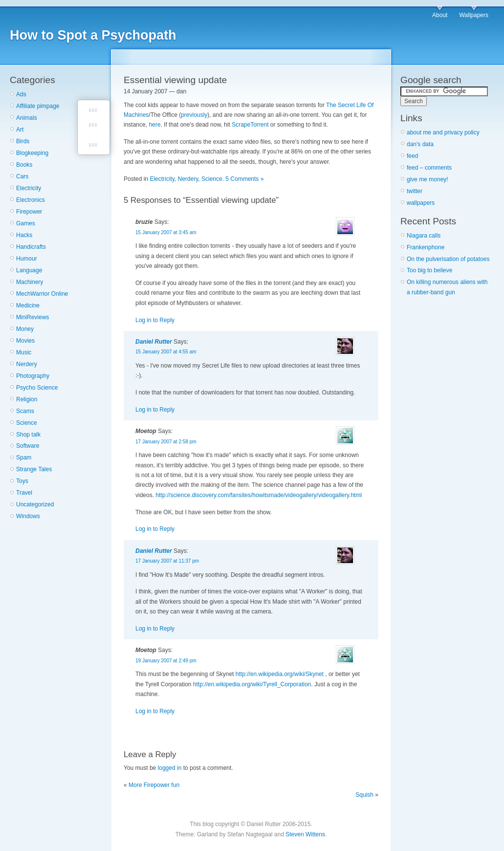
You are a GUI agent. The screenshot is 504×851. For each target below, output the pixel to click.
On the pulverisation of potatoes (448, 259)
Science (27, 423)
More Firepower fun (154, 785)
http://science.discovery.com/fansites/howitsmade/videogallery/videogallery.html (259, 495)
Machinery (30, 282)
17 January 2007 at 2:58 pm (166, 442)
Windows (28, 516)
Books (24, 165)
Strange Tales (34, 469)
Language (29, 270)
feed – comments (429, 168)
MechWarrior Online (42, 294)
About (440, 15)
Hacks (24, 235)
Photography (33, 376)
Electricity (29, 188)
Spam (24, 458)
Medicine (28, 305)
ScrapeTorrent (250, 125)
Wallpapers (474, 15)
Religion (27, 399)
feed (412, 156)
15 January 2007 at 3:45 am (166, 232)
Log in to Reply (155, 320)
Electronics (31, 200)
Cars (22, 176)
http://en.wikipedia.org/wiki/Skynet (280, 674)
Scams (25, 411)
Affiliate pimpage (38, 106)
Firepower (29, 212)
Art (20, 130)
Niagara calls (424, 236)
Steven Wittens (305, 834)
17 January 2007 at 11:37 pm (167, 561)
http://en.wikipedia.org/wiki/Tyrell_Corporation (252, 684)
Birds (23, 141)
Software (28, 446)
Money (25, 329)
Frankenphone (426, 247)
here (154, 125)
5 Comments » (244, 179)
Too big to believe (429, 270)
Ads (21, 94)
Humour (27, 259)
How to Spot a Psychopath (93, 35)
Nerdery (27, 364)
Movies (25, 341)
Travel (24, 493)
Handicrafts (31, 247)
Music (24, 352)
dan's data (420, 144)
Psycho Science (37, 388)
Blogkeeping (32, 153)
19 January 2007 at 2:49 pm (166, 661)
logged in (170, 768)
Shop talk (28, 435)
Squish (364, 795)
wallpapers (421, 203)
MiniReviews (33, 317)
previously (194, 115)
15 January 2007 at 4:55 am (166, 352)
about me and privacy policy (443, 132)
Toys (22, 481)
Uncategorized (35, 504)
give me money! (427, 179)
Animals (27, 118)
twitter (415, 191)
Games (26, 223)
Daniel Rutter (154, 342)
